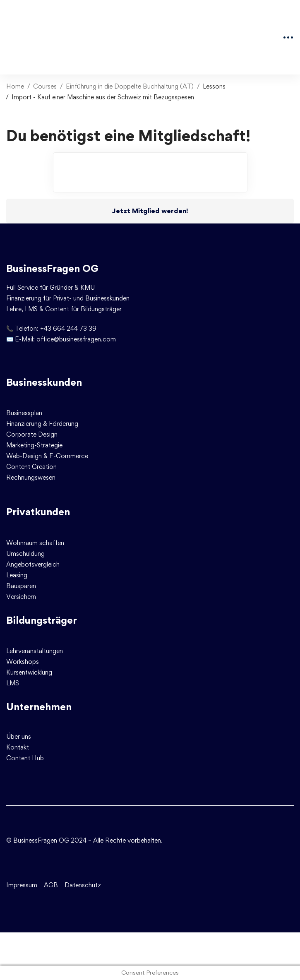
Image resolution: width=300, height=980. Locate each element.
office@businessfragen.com (76, 339)
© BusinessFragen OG (38, 840)
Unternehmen (39, 707)
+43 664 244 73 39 (68, 328)
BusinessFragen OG (52, 268)
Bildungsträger (42, 620)
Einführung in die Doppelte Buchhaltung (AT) (130, 86)
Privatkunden (38, 512)
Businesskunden (44, 382)
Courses (45, 86)
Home (15, 86)
